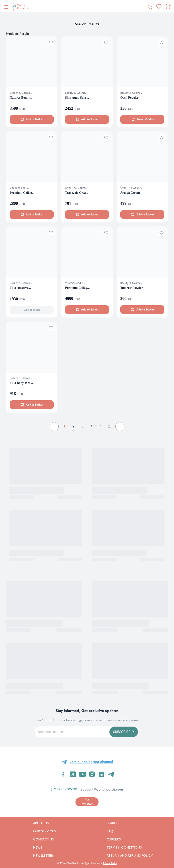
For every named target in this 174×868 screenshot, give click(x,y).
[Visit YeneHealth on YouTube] (82, 774)
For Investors (87, 802)
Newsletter (44, 856)
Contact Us (44, 839)
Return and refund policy (130, 856)
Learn (117, 823)
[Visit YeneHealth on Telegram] (111, 774)
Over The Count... (76, 188)
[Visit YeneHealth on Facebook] (63, 774)
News (43, 847)
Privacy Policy (110, 863)
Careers (120, 839)
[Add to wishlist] (51, 43)
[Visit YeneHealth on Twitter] (73, 774)
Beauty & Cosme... (21, 93)
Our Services (44, 831)
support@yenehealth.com (102, 789)
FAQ (116, 831)
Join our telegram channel (91, 762)
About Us (44, 823)
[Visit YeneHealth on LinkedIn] (101, 774)
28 (110, 426)
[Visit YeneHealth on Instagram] (92, 774)
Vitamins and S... (20, 188)
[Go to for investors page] (87, 801)
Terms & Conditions (130, 847)
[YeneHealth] (16, 7)
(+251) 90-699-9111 (64, 789)
